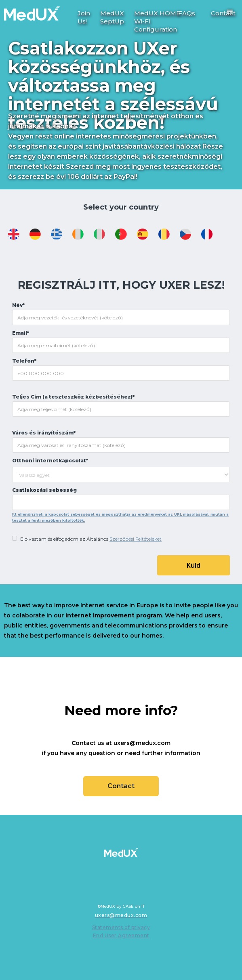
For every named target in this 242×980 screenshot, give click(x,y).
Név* (18, 305)
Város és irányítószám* (44, 433)
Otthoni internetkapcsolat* (50, 461)
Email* (21, 333)
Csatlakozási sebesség (44, 490)
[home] (30, 10)
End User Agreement (121, 935)
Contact (121, 786)
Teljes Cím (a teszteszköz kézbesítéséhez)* (73, 397)
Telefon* (24, 361)
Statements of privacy (121, 927)
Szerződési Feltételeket (136, 539)
